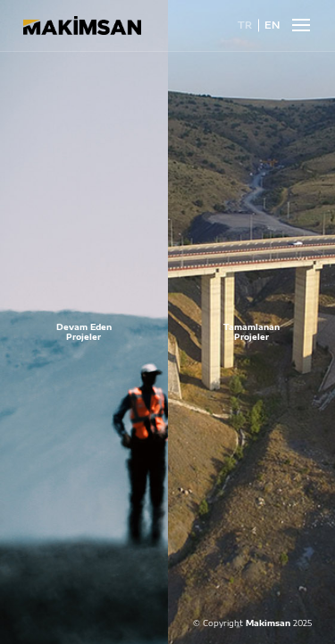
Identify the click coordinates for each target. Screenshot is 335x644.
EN (272, 25)
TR (245, 25)
